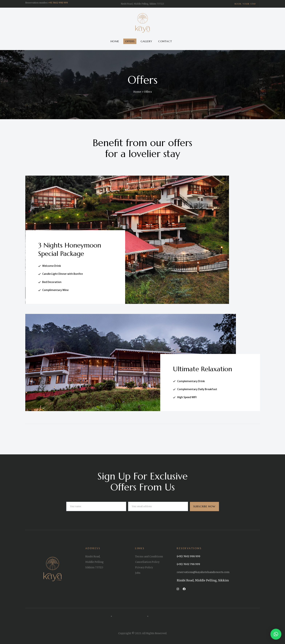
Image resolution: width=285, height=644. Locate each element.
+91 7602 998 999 (58, 3)
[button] (245, 4)
